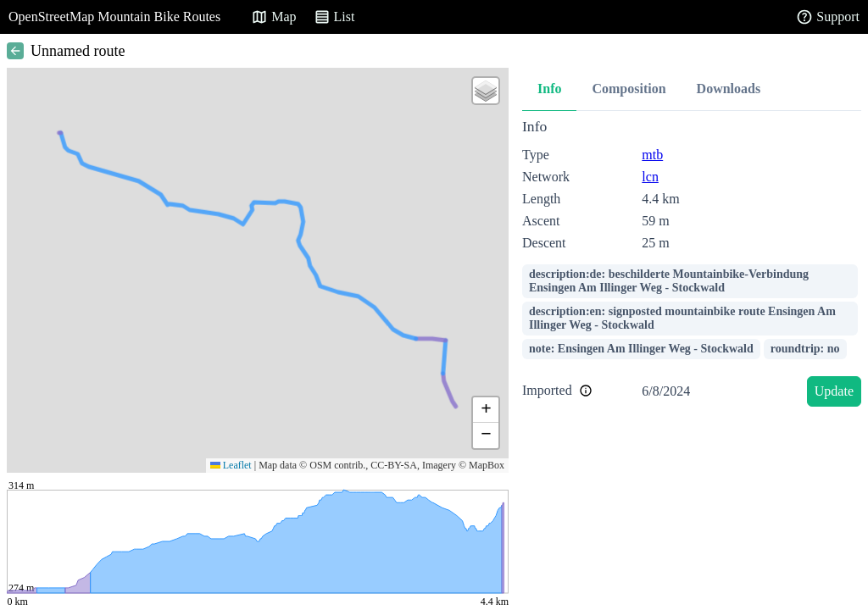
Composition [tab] (629, 89)
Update (834, 391)
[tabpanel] (692, 266)
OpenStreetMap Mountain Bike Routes (114, 17)
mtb (652, 155)
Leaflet (231, 465)
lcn (650, 177)
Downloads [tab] (729, 89)
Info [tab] (549, 89)
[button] (486, 91)
